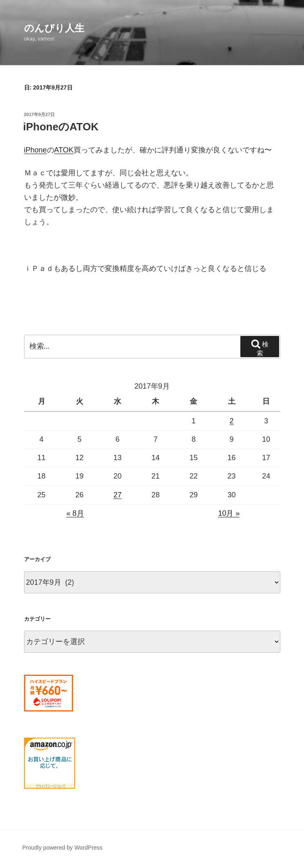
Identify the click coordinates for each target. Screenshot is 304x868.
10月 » (229, 513)
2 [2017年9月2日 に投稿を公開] (232, 421)
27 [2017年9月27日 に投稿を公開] (118, 495)
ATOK (64, 150)
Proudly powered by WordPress (63, 848)
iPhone (36, 150)
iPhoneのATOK (61, 127)
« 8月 (75, 513)
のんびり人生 (54, 28)
